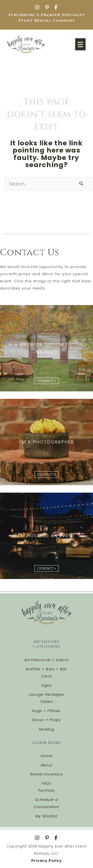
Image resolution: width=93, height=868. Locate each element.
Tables (46, 702)
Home (46, 756)
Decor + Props (46, 720)
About (47, 765)
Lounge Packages (47, 694)
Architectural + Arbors (47, 660)
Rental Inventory (47, 774)
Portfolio (47, 791)
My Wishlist (46, 816)
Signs (46, 685)
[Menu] (80, 44)
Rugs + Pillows (46, 711)
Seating (46, 729)
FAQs (46, 783)
